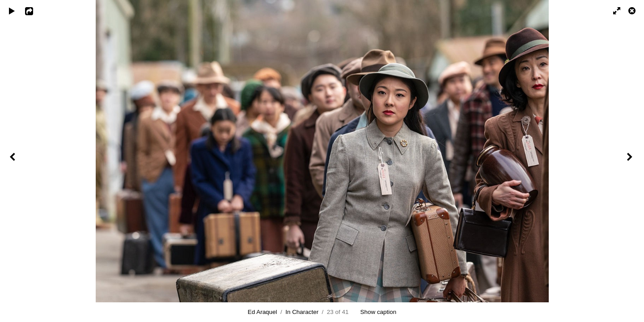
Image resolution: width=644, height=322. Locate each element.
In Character (302, 312)
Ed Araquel (263, 312)
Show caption (379, 312)
